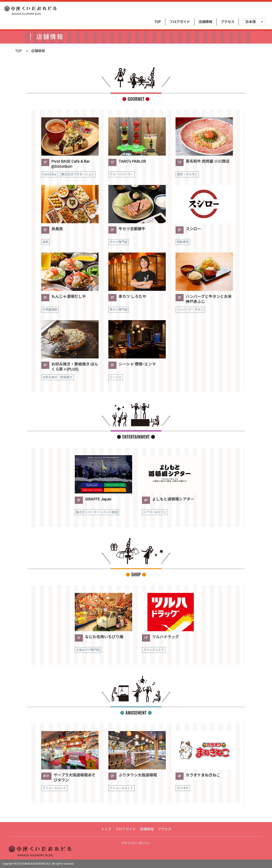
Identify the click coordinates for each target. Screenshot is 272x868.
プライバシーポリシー (136, 843)
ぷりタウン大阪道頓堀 (138, 775)
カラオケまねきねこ (203, 775)
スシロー (193, 229)
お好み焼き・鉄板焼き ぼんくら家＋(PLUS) (75, 367)
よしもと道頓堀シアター (173, 499)
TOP (158, 22)
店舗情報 (205, 22)
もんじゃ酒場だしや (69, 296)
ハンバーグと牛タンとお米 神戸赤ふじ (209, 299)
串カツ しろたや (132, 296)
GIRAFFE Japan (98, 499)
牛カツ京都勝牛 (132, 229)
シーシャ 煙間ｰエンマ (137, 364)
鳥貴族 (57, 229)
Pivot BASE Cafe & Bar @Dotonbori (71, 164)
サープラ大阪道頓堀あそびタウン (74, 778)
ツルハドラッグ (166, 637)
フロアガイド (180, 22)
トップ (106, 829)
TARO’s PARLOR (132, 161)
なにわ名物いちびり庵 (104, 637)
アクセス (228, 22)
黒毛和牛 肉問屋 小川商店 (208, 161)
